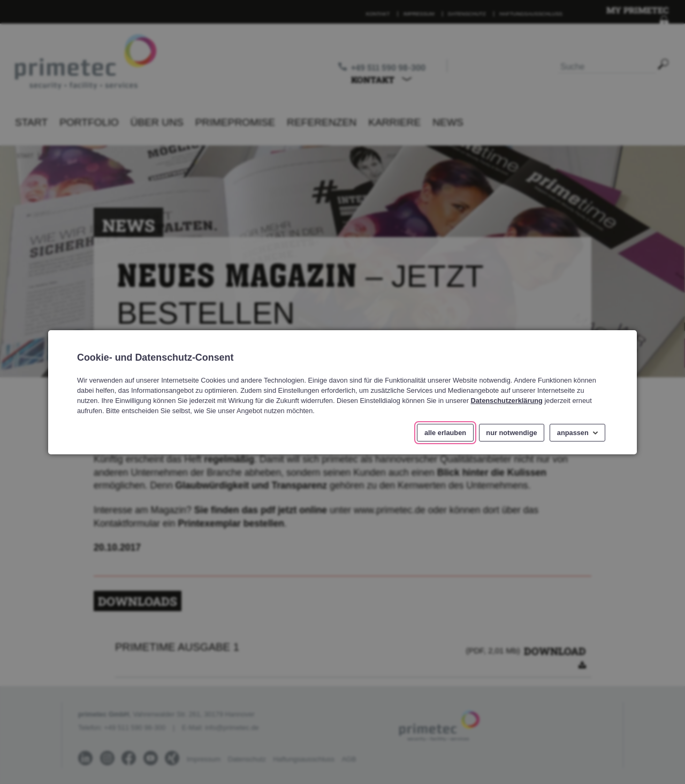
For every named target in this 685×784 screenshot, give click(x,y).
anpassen (573, 432)
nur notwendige (511, 432)
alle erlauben (445, 432)
